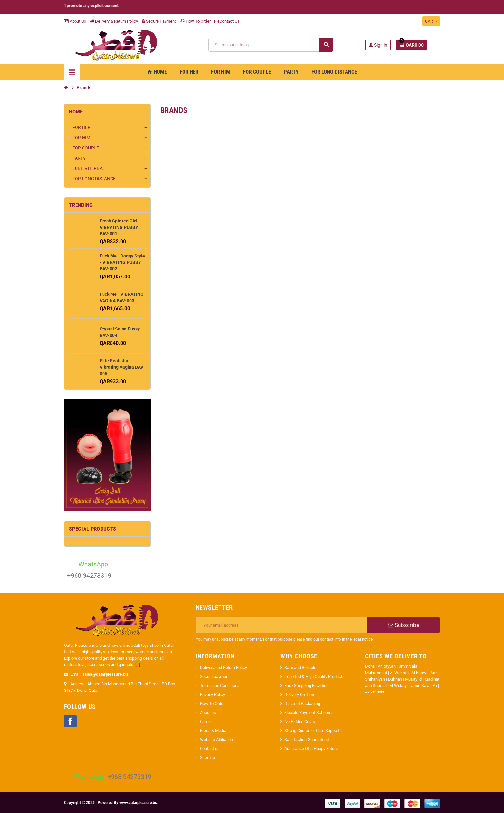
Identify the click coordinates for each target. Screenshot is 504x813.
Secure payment (215, 677)
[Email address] (281, 625)
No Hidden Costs (300, 722)
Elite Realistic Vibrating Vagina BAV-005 (122, 367)
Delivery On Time (300, 695)
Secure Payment (159, 21)
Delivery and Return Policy (223, 668)
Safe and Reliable (300, 668)
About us (208, 713)
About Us (75, 21)
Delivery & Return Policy (114, 21)
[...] (138, 665)
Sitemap (207, 758)
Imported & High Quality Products (315, 677)
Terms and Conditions (220, 686)
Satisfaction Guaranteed (307, 740)
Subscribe (404, 625)
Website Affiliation (216, 740)
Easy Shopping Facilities (306, 686)
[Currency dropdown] (431, 21)
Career (206, 722)
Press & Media (213, 731)
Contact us (210, 749)
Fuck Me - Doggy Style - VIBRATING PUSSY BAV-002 (122, 262)
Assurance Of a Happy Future (311, 749)
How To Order (195, 21)
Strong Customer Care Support (312, 731)
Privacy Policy (212, 695)
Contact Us (227, 21)
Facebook (70, 721)
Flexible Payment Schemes (309, 713)
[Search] (271, 45)
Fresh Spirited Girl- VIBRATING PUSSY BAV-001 (119, 227)
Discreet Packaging (302, 704)
